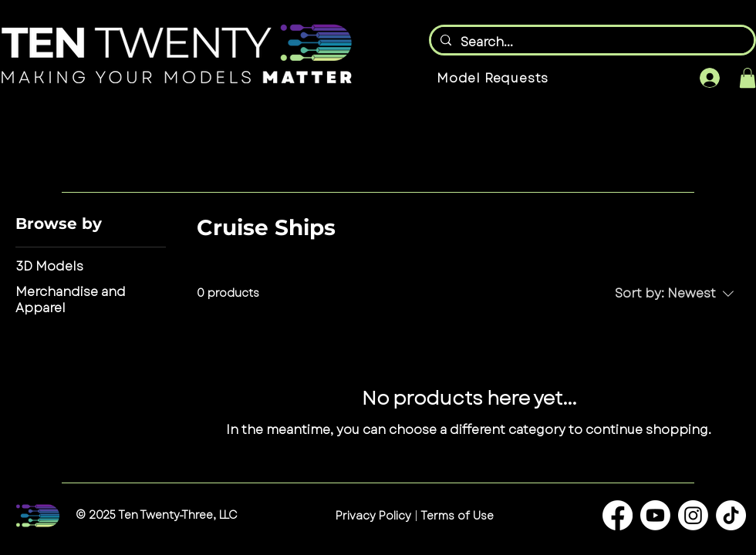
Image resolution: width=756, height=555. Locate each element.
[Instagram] (693, 515)
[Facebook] (618, 515)
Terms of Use (456, 516)
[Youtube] (655, 515)
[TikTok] (731, 515)
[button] (748, 78)
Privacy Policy (373, 516)
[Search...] (591, 42)
